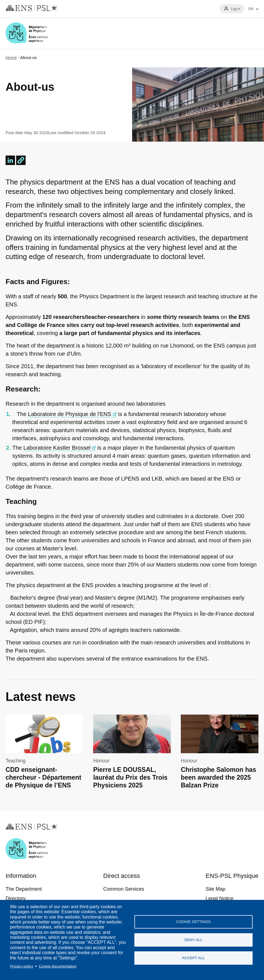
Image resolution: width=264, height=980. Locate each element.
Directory (16, 898)
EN (251, 9)
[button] (21, 160)
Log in (235, 9)
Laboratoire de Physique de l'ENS (70, 414)
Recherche (236, 33)
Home (11, 57)
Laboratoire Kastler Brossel (57, 448)
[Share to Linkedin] (10, 160)
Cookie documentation (57, 966)
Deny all (193, 940)
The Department (24, 889)
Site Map (215, 889)
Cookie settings (193, 922)
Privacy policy (22, 966)
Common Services (124, 889)
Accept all (193, 958)
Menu (252, 33)
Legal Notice (219, 898)
